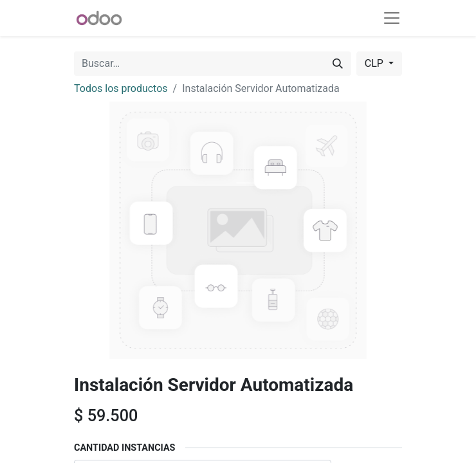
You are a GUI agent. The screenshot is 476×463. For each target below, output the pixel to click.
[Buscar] (338, 64)
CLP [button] (375, 63)
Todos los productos (121, 88)
